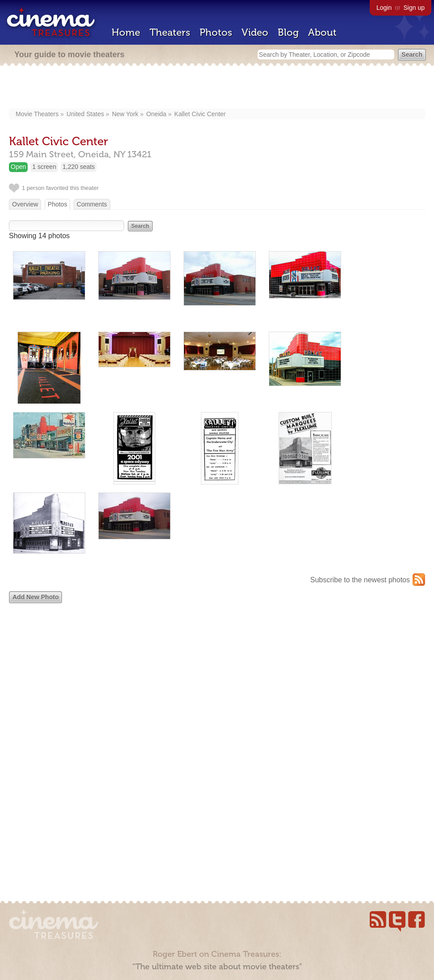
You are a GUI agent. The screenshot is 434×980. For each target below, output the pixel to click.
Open (18, 167)
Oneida (156, 114)
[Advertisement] (217, 88)
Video (255, 32)
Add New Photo (35, 597)
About (322, 32)
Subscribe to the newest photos (360, 580)
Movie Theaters (37, 114)
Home (126, 32)
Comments (92, 204)
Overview (25, 204)
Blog (288, 32)
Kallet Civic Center (200, 114)
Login (384, 8)
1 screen (44, 167)
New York (125, 114)
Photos (216, 32)
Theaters (170, 32)
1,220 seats (79, 167)
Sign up (414, 8)
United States (85, 114)
